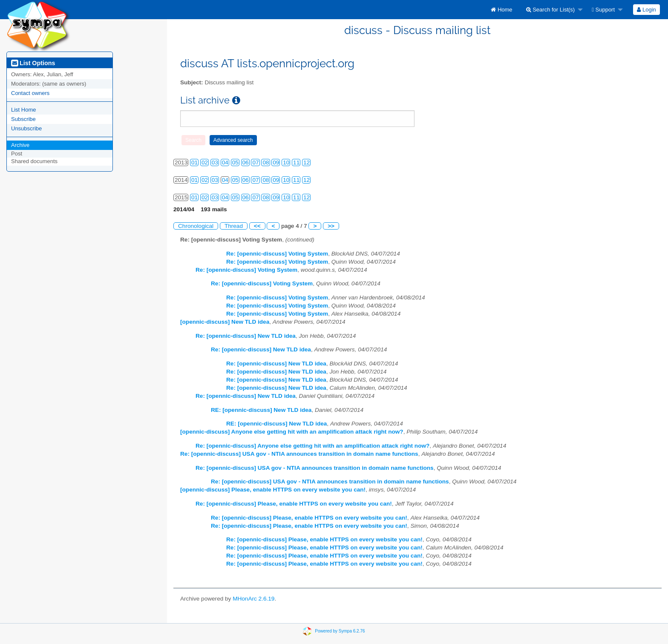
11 (296, 162)
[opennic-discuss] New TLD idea (225, 322)
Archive (20, 145)
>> (331, 226)
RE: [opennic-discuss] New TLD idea (261, 410)
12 (307, 162)
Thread (234, 226)
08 (266, 162)
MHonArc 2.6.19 (253, 599)
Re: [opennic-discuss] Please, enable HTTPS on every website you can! (294, 504)
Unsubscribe (26, 128)
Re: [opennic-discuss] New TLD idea (246, 336)
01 (194, 162)
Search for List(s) (551, 10)
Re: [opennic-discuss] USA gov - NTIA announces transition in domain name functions (299, 454)
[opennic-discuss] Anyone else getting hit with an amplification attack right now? (292, 432)
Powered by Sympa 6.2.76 (340, 631)
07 (255, 162)
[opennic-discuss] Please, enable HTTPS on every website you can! (273, 490)
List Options (33, 63)
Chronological (196, 226)
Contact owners (30, 93)
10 (286, 162)
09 (276, 162)
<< (257, 226)
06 (246, 162)
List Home (24, 110)
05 (235, 162)
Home (501, 10)
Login (646, 10)
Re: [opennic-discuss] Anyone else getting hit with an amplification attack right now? (312, 446)
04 (225, 162)
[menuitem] (501, 10)
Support (603, 10)
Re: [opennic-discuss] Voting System (277, 254)
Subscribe (23, 119)
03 (215, 162)
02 (205, 162)
